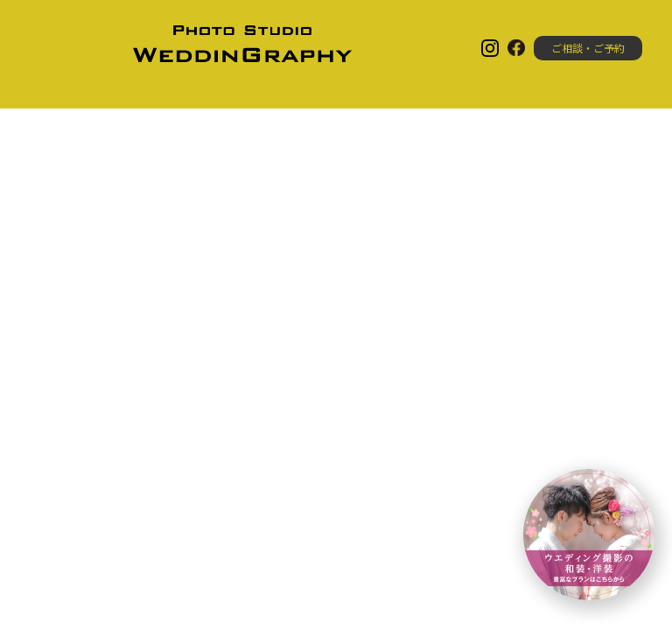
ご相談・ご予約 (588, 48)
